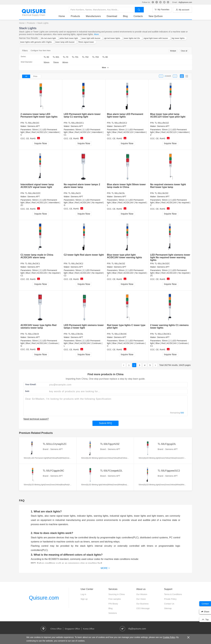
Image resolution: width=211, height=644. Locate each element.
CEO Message (143, 608)
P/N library (113, 604)
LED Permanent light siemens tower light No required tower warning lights (170, 257)
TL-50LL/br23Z (118, 264)
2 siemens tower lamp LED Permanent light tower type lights (39, 115)
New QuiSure (156, 16)
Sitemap (168, 608)
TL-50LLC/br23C (119, 334)
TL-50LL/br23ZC (162, 264)
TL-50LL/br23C (162, 193)
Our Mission (142, 594)
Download (112, 16)
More (96, 34)
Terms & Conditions (173, 594)
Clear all (184, 51)
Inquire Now (41, 143)
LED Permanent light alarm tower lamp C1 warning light (82, 115)
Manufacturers (93, 16)
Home (62, 16)
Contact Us (169, 604)
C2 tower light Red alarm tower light (84, 255)
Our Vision (141, 599)
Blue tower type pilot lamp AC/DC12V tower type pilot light (168, 115)
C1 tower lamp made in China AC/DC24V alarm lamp (37, 256)
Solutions (113, 613)
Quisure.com (44, 598)
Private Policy (170, 599)
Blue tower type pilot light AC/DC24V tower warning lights (124, 256)
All (26, 76)
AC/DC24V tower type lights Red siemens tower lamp (38, 326)
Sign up (84, 599)
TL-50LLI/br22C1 (76, 123)
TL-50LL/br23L (118, 193)
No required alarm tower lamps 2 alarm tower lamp (82, 186)
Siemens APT (34, 126)
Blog (125, 16)
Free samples (115, 599)
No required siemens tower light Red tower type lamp (168, 186)
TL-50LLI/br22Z (162, 123)
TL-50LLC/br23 (32, 334)
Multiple (173, 51)
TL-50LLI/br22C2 (119, 123)
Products (75, 16)
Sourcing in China (117, 594)
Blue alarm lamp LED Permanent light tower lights (125, 115)
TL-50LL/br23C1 (33, 264)
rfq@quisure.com (185, 2)
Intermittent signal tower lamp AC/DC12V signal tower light (37, 186)
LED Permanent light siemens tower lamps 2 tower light (84, 326)
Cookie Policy (169, 637)
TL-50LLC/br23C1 (163, 334)
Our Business (142, 604)
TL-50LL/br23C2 (76, 264)
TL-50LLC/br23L (76, 334)
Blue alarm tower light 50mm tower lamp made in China (126, 186)
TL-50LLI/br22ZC (33, 193)
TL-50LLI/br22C (32, 123)
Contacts (138, 16)
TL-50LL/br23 (74, 193)
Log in (83, 594)
